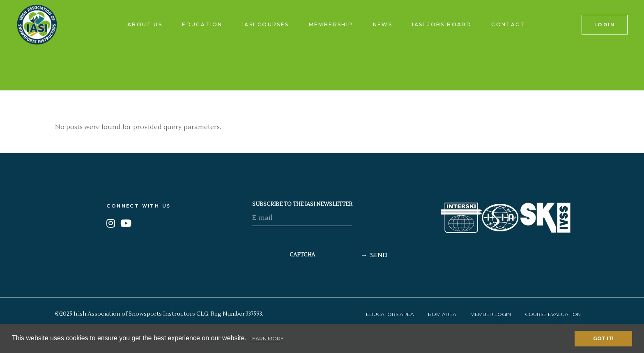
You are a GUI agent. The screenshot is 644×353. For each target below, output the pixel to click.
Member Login (491, 314)
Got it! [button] (603, 338)
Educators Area (390, 314)
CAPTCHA (302, 255)
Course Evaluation (553, 314)
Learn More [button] (267, 338)
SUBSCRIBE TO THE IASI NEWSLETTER (302, 204)
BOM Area (442, 314)
